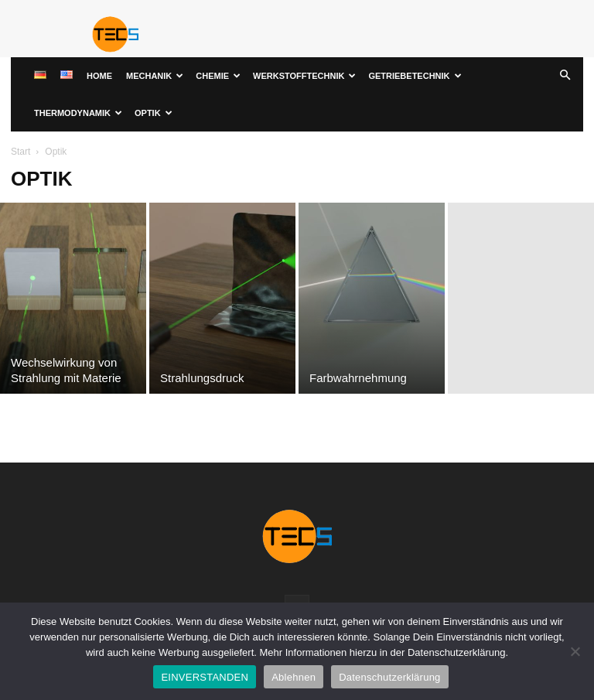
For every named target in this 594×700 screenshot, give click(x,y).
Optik (154, 113)
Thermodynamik (78, 113)
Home (99, 76)
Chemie (218, 76)
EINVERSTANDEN (205, 677)
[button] (565, 76)
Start (20, 152)
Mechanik (155, 76)
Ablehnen (294, 677)
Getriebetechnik (415, 76)
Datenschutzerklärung (389, 677)
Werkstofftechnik (304, 76)
